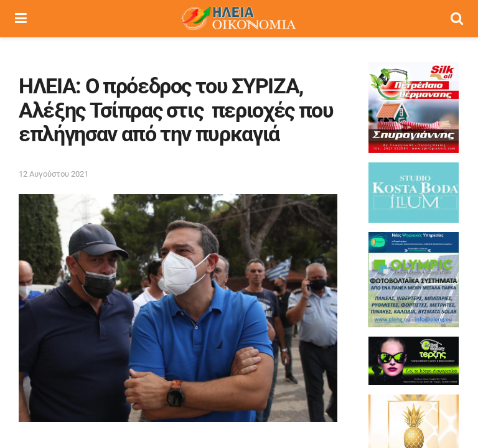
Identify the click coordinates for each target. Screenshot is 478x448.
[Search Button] (457, 19)
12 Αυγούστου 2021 (54, 174)
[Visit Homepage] (238, 19)
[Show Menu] (21, 19)
